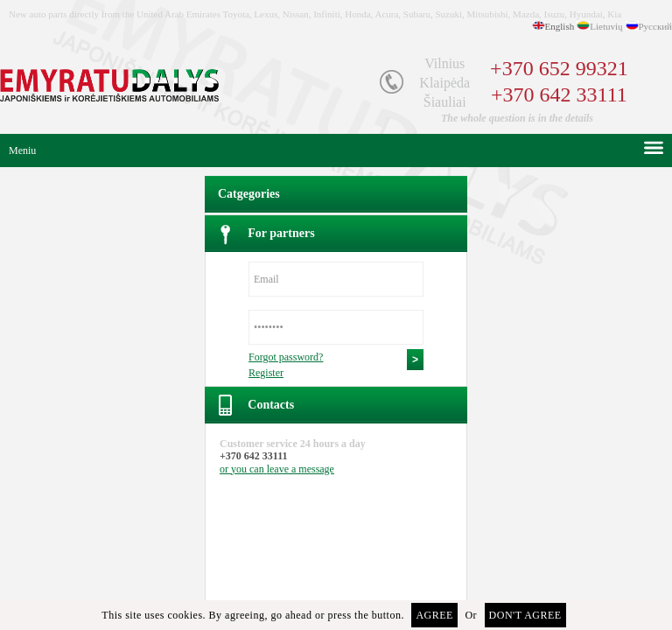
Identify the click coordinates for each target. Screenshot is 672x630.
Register (266, 373)
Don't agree (525, 615)
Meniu (22, 150)
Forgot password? (286, 357)
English (560, 26)
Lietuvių (606, 26)
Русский (656, 26)
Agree (434, 615)
